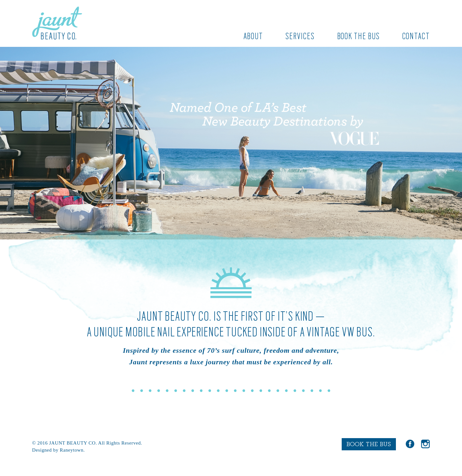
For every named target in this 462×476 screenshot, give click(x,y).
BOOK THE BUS (369, 444)
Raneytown (72, 450)
